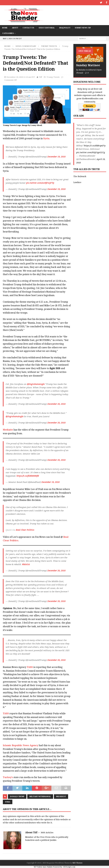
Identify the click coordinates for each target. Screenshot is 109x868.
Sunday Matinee (88, 65)
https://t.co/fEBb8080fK (28, 476)
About (15, 28)
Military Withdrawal (40, 796)
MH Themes (77, 863)
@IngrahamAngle (36, 384)
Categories (8, 33)
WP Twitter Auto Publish (43, 867)
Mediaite (8, 430)
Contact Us (28, 28)
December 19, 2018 (56, 156)
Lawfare (77, 182)
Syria (46, 138)
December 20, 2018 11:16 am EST (21, 77)
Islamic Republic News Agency (21, 745)
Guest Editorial (47, 28)
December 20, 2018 (56, 404)
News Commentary (26, 46)
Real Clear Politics (25, 530)
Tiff (40, 77)
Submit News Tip (83, 28)
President (61, 796)
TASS (30, 667)
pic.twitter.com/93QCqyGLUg (91, 152)
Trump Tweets (53, 77)
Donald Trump (17, 796)
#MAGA (26, 564)
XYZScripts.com (69, 867)
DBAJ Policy (65, 28)
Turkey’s (8, 777)
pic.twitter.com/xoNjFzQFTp (40, 183)
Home (5, 28)
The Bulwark (80, 176)
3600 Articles (47, 832)
